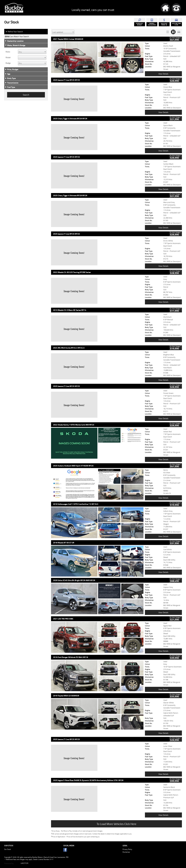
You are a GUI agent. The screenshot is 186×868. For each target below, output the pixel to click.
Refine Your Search (14, 32)
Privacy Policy (127, 849)
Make (8, 52)
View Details (163, 74)
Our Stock (8, 849)
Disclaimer (126, 852)
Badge (8, 63)
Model (8, 57)
